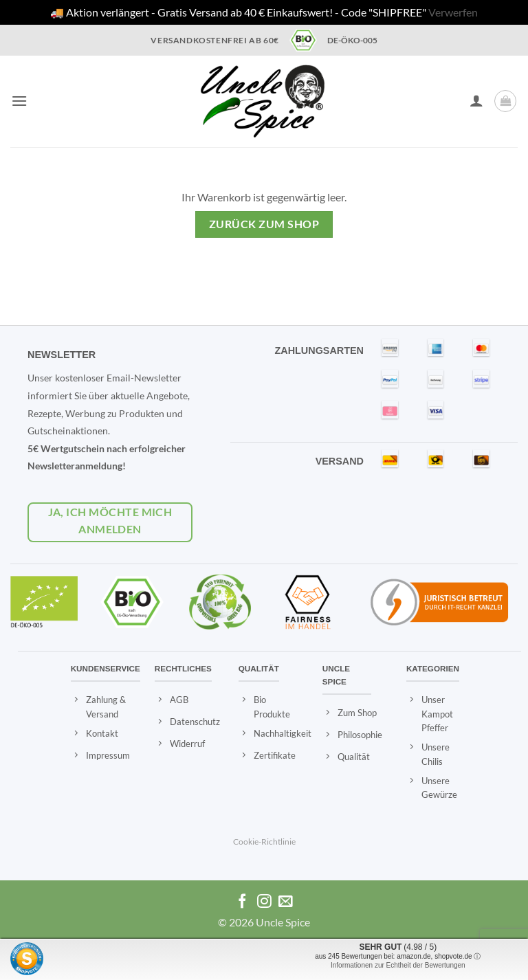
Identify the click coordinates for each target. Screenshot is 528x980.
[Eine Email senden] (286, 902)
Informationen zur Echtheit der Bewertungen (398, 965)
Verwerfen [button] (453, 12)
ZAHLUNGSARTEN (319, 350)
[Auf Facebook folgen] (242, 902)
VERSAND (340, 461)
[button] (19, 101)
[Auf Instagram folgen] (264, 902)
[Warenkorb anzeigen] (505, 101)
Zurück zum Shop (264, 224)
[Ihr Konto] (476, 100)
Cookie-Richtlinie (264, 842)
